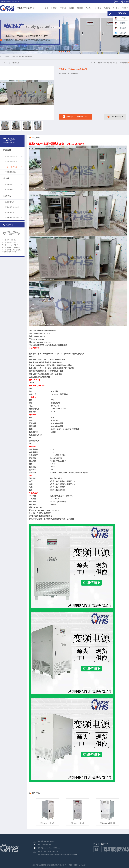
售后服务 (121, 28)
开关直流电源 (13, 212)
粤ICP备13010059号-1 (72, 865)
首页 (47, 8)
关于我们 (54, 8)
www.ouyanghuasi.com (43, 342)
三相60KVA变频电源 (47, 823)
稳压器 (71, 8)
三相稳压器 (13, 190)
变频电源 (63, 8)
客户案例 (116, 8)
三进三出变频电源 (13, 63)
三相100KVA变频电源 (107, 823)
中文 (116, 2)
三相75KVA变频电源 (77, 823)
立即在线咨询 (115, 117)
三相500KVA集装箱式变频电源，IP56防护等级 (112, 63)
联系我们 (125, 8)
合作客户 (89, 8)
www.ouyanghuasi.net (14, 247)
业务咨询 (121, 18)
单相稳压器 (13, 184)
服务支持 (98, 8)
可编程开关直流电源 (13, 207)
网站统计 (84, 865)
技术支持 (121, 23)
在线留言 (107, 8)
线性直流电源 (13, 202)
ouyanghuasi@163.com (14, 245)
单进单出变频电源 (13, 156)
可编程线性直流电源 (13, 217)
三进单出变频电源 (13, 162)
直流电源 (80, 8)
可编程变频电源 (13, 172)
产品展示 (8, 56)
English (125, 2)
